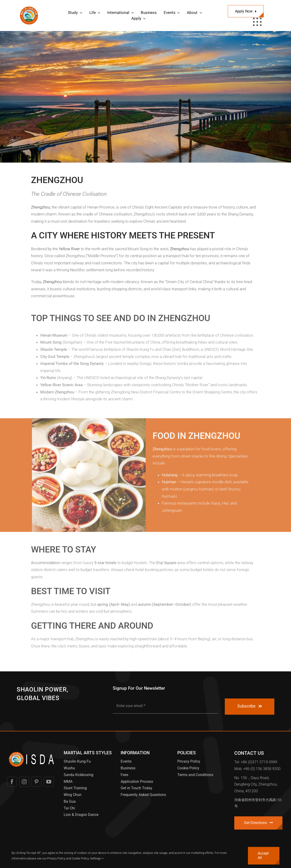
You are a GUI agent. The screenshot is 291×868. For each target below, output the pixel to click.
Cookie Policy (80, 858)
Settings (97, 858)
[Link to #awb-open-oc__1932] (257, 22)
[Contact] (258, 823)
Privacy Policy (56, 858)
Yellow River (69, 250)
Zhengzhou (41, 208)
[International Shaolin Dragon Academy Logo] (29, 7)
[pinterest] (36, 782)
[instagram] (24, 782)
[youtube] (49, 782)
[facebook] (12, 782)
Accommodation (45, 565)
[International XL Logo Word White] (32, 752)
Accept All (263, 855)
